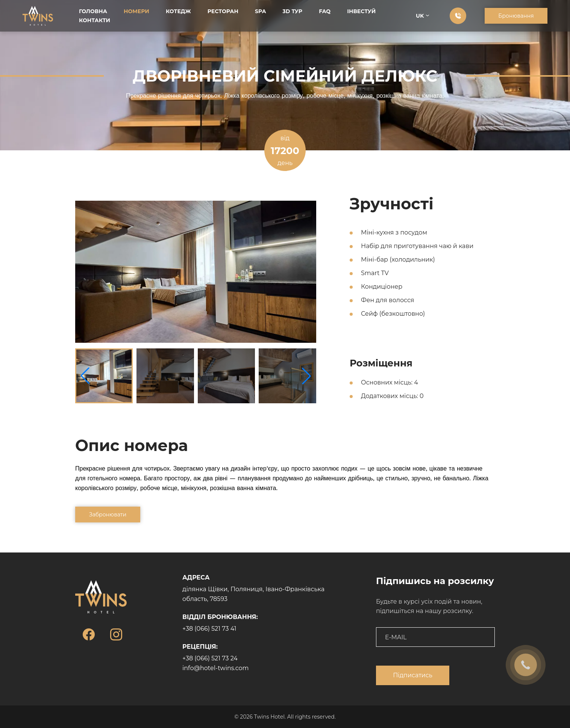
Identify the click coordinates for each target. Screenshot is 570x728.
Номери (136, 11)
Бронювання (516, 16)
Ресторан (223, 11)
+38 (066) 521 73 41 (209, 629)
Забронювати (108, 515)
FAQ (325, 11)
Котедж (178, 11)
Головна (93, 11)
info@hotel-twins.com (216, 668)
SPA (260, 11)
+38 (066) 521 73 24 (210, 658)
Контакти (95, 20)
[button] (306, 376)
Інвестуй (361, 11)
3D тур (293, 11)
